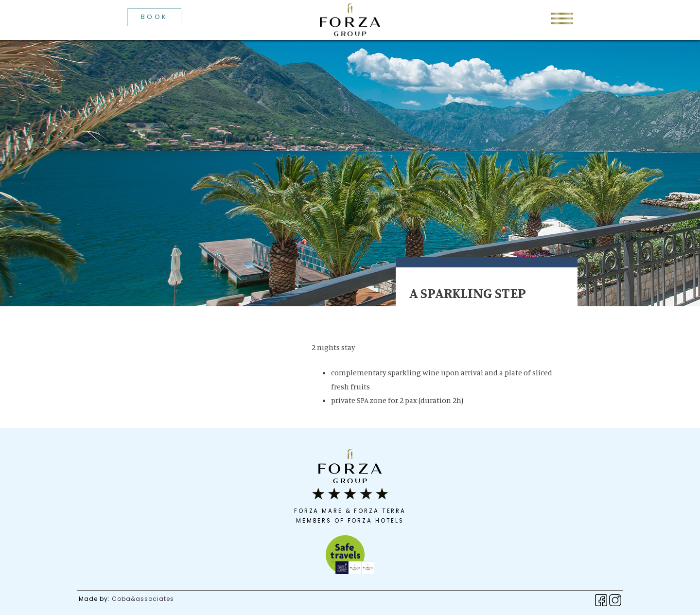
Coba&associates (143, 599)
